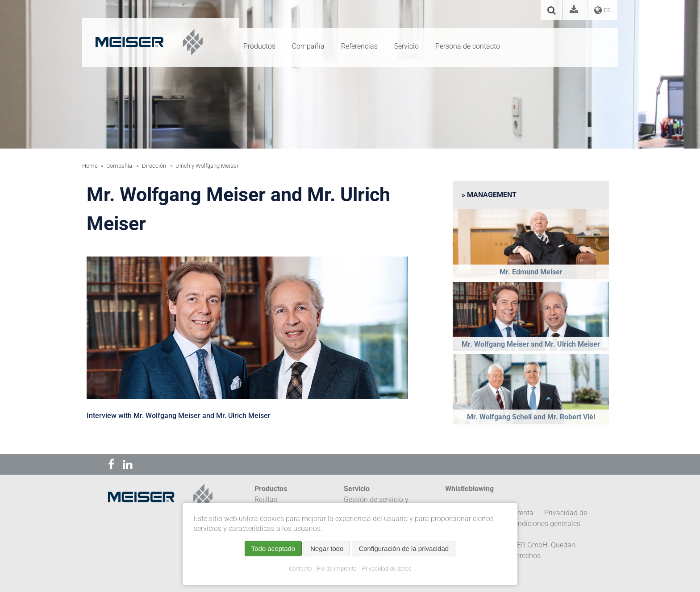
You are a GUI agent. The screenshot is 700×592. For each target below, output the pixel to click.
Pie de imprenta (337, 569)
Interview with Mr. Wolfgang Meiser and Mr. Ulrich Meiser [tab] (179, 416)
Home (90, 166)
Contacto (300, 569)
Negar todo (327, 549)
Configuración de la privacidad (404, 549)
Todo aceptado (273, 549)
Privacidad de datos (387, 569)
